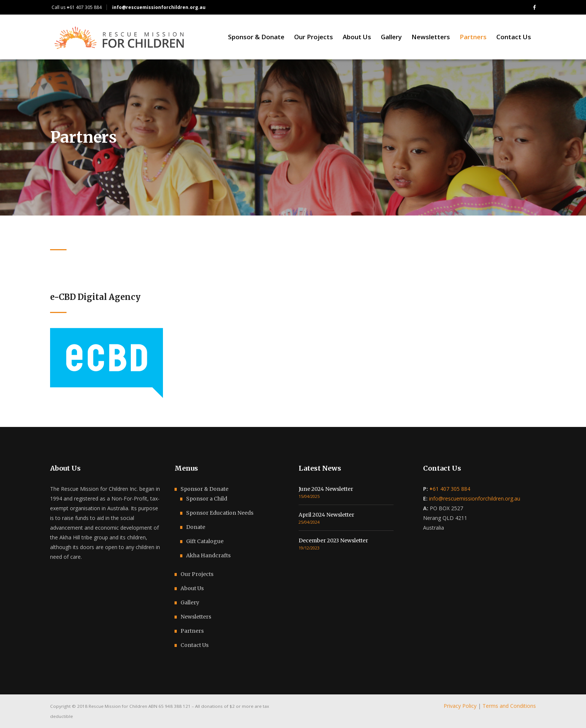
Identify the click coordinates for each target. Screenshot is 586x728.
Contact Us (195, 645)
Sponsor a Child (207, 499)
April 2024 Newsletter (326, 515)
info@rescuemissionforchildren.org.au (475, 498)
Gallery (190, 602)
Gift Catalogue (205, 541)
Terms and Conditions (509, 706)
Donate (196, 527)
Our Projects (197, 574)
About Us (192, 588)
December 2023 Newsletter (333, 540)
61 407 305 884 (84, 7)
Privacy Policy (460, 706)
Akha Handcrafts (208, 555)
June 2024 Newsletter (326, 489)
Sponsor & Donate (204, 489)
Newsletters (196, 617)
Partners (192, 631)
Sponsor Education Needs (220, 513)
